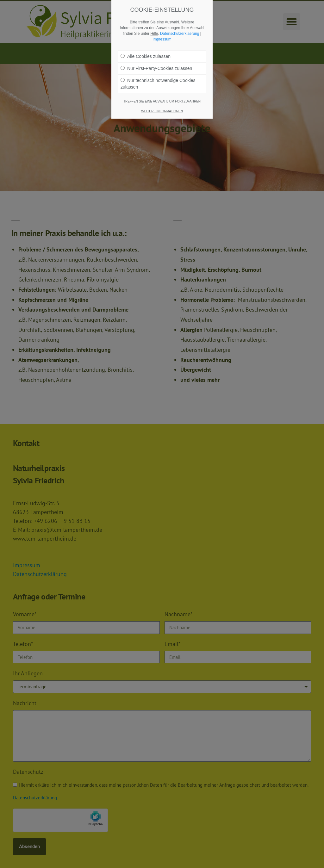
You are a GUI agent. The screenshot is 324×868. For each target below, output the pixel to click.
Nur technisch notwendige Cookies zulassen (158, 81)
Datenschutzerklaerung (180, 30)
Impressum (162, 36)
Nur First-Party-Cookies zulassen (156, 65)
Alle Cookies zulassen (146, 53)
